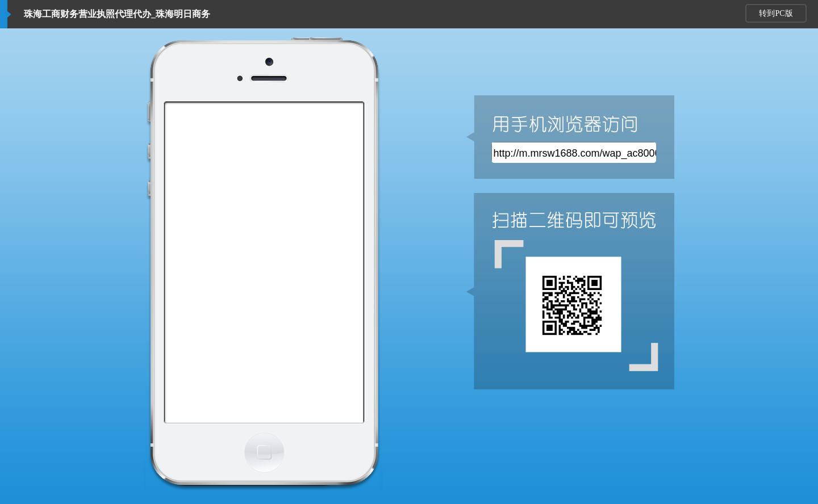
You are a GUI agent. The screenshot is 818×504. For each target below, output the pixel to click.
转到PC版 (776, 13)
